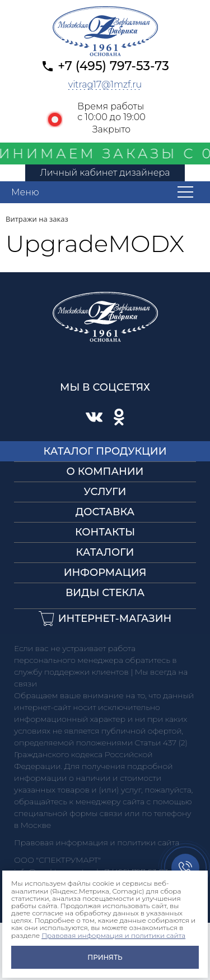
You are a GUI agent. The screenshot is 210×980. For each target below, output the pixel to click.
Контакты (105, 532)
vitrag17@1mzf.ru (105, 84)
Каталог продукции (105, 451)
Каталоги (105, 552)
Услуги (105, 492)
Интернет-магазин (115, 619)
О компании (105, 471)
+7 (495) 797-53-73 (113, 66)
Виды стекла (105, 593)
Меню (25, 192)
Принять (105, 957)
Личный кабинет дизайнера (105, 173)
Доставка (105, 512)
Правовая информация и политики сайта (113, 935)
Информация (105, 573)
